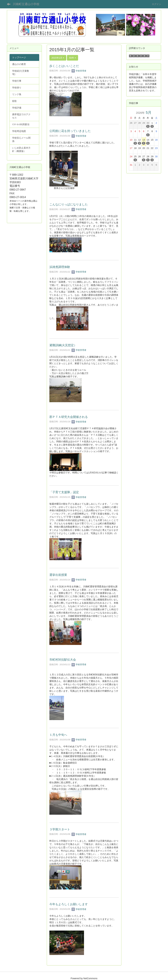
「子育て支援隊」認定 (64, 492)
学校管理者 (79, 71)
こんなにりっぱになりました (69, 204)
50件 (72, 58)
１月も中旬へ (58, 735)
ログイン (157, 4)
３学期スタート (60, 829)
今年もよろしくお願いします (69, 904)
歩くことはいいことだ (64, 66)
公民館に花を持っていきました (70, 131)
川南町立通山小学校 (26, 4)
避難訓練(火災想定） (63, 345)
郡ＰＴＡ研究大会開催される (69, 417)
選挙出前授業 (58, 575)
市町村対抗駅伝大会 (63, 660)
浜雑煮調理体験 (60, 267)
